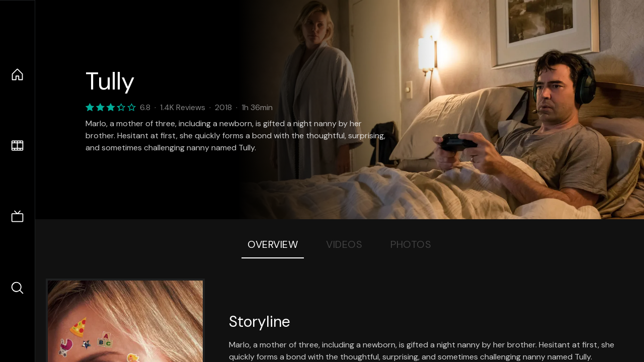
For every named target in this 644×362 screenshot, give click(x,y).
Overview (273, 244)
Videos (344, 244)
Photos (411, 244)
